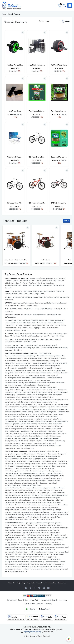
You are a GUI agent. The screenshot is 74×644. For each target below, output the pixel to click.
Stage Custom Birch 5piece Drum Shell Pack (16, 260)
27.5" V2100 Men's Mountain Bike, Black (59, 203)
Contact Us (62, 583)
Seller (47, 618)
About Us (11, 583)
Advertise (33, 618)
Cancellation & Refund (49, 600)
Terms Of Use (23, 600)
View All (67, 221)
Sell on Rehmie (30, 604)
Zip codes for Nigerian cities (46, 583)
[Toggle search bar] (64, 5)
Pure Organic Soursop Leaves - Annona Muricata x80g (59, 111)
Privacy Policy (34, 600)
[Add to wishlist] (28, 228)
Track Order (63, 600)
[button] (70, 5)
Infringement (12, 600)
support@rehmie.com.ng (32, 632)
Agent (61, 618)
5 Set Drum (45, 260)
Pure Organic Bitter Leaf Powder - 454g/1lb (37, 111)
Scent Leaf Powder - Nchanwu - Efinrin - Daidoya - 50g (59, 157)
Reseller (40, 604)
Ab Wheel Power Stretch (59, 65)
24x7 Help (48, 604)
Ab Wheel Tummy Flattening (15, 65)
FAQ (18, 583)
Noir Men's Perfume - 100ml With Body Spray (37, 65)
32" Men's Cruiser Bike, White (37, 157)
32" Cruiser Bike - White (15, 203)
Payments (31, 583)
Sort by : (42, 21)
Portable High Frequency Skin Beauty (15, 157)
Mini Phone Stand (15, 111)
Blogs (24, 583)
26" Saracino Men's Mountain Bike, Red (37, 203)
